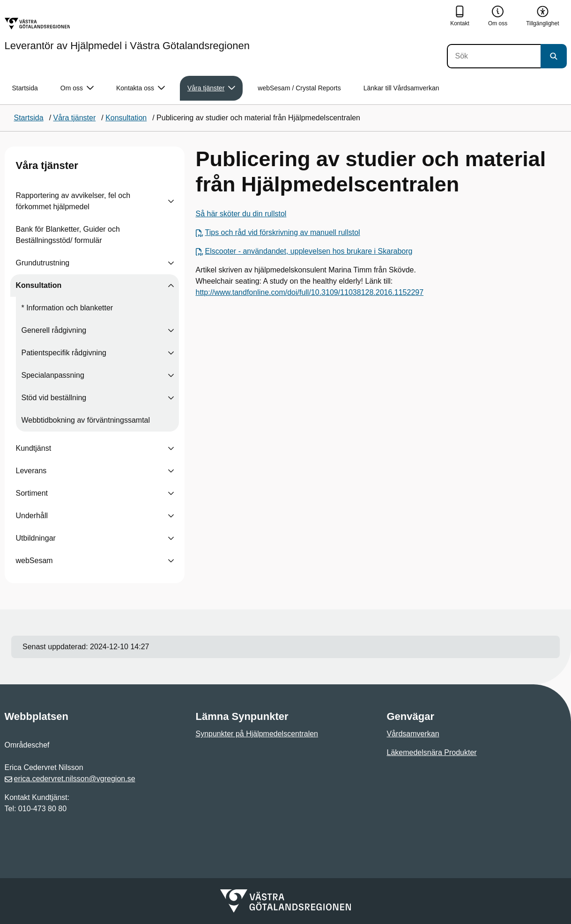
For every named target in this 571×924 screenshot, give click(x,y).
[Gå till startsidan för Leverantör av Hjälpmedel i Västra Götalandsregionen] (127, 34)
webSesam (34, 561)
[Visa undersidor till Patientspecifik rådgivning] (171, 353)
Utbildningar (36, 538)
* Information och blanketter (67, 308)
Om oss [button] (77, 88)
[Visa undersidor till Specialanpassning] (171, 375)
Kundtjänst (34, 448)
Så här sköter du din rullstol (241, 214)
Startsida (25, 88)
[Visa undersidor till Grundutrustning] (171, 263)
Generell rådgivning (54, 330)
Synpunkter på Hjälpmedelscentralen (257, 734)
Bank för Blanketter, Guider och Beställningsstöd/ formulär (68, 235)
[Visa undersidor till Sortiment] (171, 493)
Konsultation (39, 285)
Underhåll (32, 516)
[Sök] (494, 56)
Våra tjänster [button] (211, 88)
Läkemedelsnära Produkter (432, 752)
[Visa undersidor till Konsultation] (171, 286)
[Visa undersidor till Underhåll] (171, 516)
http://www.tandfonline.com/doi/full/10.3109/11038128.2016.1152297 (310, 292)
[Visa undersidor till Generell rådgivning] (171, 330)
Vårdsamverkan (413, 734)
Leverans (31, 471)
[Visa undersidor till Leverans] (171, 471)
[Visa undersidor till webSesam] (171, 561)
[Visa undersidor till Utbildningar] (171, 538)
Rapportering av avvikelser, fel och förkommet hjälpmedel (73, 201)
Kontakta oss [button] (141, 88)
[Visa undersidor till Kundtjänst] (171, 448)
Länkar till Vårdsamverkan (401, 88)
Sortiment (32, 493)
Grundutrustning (43, 263)
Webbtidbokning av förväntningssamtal (86, 420)
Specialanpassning (53, 375)
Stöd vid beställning (54, 398)
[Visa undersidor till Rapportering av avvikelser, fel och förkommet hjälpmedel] (171, 201)
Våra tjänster (47, 165)
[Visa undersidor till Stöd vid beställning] (171, 398)
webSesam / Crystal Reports (299, 88)
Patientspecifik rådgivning (64, 353)
